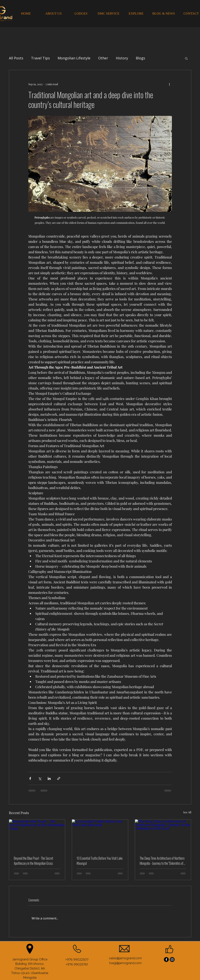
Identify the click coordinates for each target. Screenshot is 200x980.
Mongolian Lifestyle (74, 58)
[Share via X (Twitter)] (40, 778)
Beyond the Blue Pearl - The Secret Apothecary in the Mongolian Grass (33, 861)
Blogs (140, 58)
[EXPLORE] (136, 14)
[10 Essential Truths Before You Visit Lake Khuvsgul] (100, 835)
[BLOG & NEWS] (164, 14)
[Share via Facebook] (30, 778)
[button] (186, 58)
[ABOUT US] (54, 14)
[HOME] (26, 14)
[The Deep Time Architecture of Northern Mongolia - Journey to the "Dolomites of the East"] (163, 835)
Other (103, 58)
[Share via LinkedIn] (49, 778)
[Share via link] (59, 778)
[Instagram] (172, 960)
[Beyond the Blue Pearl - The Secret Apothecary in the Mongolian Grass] (37, 835)
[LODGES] (81, 14)
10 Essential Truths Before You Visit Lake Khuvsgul (100, 861)
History (122, 58)
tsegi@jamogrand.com (125, 963)
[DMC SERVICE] (109, 14)
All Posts (16, 58)
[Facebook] (166, 960)
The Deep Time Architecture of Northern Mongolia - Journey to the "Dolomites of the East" (162, 861)
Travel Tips (40, 58)
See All (187, 812)
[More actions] (170, 84)
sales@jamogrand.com (125, 958)
